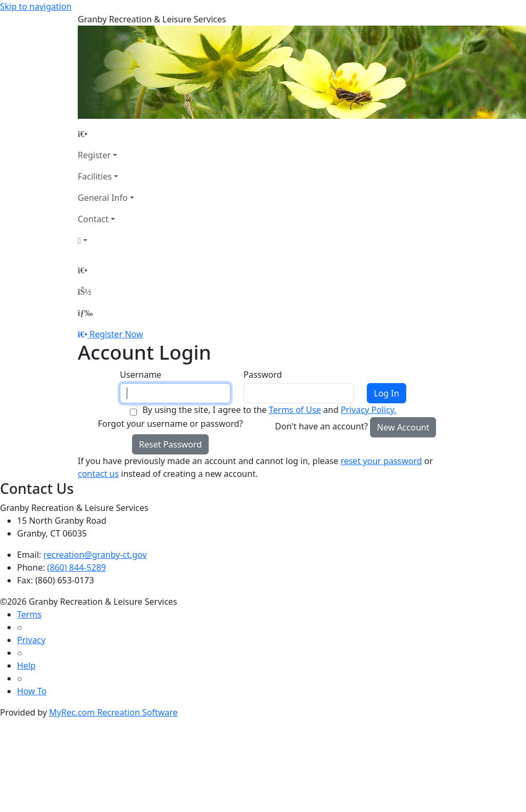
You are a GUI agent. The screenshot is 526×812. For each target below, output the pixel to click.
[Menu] (85, 313)
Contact (93, 219)
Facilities (95, 176)
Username (141, 375)
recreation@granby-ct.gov (95, 555)
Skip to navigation (36, 6)
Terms (29, 614)
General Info (103, 198)
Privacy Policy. (369, 410)
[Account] (106, 240)
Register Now (116, 334)
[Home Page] (106, 134)
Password (262, 375)
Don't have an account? (322, 426)
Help (26, 665)
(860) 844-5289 (77, 567)
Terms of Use (295, 410)
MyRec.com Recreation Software (113, 712)
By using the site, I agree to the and (269, 410)
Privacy (31, 640)
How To (32, 691)
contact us (98, 474)
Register (94, 155)
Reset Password (170, 444)
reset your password (381, 461)
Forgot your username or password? (171, 424)
